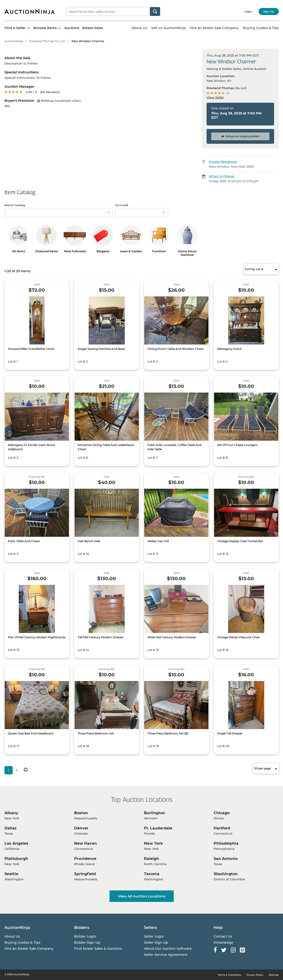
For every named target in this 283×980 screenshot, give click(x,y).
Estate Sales (93, 28)
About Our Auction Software (168, 949)
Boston (81, 813)
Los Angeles (16, 843)
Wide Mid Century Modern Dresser (172, 637)
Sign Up (269, 11)
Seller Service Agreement (166, 955)
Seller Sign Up (156, 942)
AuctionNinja (14, 41)
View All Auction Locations (142, 896)
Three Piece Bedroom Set (96, 733)
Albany (11, 813)
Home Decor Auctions (187, 253)
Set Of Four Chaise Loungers (237, 445)
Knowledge (223, 942)
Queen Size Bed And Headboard (31, 733)
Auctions (72, 28)
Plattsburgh (16, 859)
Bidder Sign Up (87, 942)
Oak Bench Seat (89, 541)
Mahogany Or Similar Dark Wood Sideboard (31, 447)
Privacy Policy (255, 975)
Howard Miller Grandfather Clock (31, 349)
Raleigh (151, 859)
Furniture (159, 251)
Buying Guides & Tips (261, 28)
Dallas (11, 828)
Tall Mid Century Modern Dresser (101, 637)
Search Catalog (15, 205)
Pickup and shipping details (240, 136)
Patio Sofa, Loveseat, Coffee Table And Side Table (174, 447)
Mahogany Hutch (229, 349)
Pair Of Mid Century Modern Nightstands (37, 637)
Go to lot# (122, 205)
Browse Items (47, 28)
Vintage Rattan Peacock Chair (238, 637)
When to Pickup (222, 176)
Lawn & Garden (131, 251)
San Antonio (226, 859)
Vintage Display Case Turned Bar (240, 541)
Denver (81, 828)
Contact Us (223, 936)
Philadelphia (226, 843)
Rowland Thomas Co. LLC (47, 41)
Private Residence (223, 162)
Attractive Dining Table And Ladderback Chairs (106, 447)
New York (153, 843)
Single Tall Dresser (230, 733)
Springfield (85, 874)
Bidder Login (85, 936)
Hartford (222, 828)
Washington (226, 874)
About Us (139, 28)
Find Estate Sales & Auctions (98, 949)
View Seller (215, 97)
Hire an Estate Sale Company (214, 28)
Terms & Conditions (229, 975)
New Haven (85, 843)
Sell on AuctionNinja (168, 28)
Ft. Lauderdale (158, 828)
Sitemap (274, 975)
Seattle (11, 874)
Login (248, 11)
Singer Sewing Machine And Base (101, 349)
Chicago (222, 813)
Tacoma (152, 874)
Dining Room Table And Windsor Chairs (176, 349)
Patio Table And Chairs (24, 541)
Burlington (155, 813)
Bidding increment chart (59, 101)
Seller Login (154, 936)
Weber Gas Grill (158, 541)
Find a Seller (17, 28)
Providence (85, 859)
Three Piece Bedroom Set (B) (168, 733)
